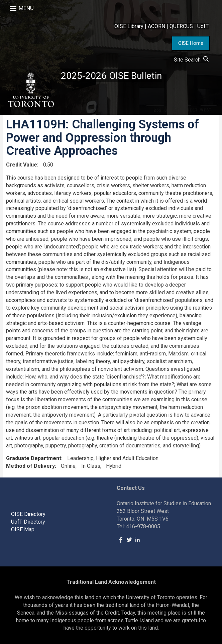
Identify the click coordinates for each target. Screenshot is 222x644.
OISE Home (191, 43)
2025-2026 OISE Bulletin (111, 76)
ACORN (156, 26)
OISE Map (23, 529)
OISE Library (129, 26)
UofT (203, 26)
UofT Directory (28, 522)
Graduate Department (34, 458)
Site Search (191, 60)
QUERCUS (181, 26)
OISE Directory (28, 514)
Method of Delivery (30, 466)
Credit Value (22, 165)
